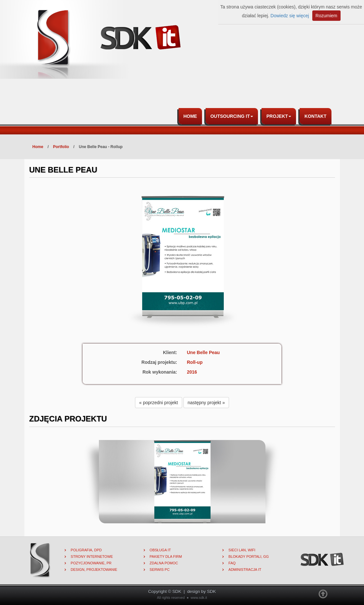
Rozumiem (326, 16)
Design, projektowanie (94, 570)
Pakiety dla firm (166, 557)
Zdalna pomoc (164, 563)
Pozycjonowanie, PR (91, 563)
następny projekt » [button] (206, 403)
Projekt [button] (279, 116)
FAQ (232, 563)
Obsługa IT (160, 550)
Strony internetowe (92, 557)
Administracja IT (245, 570)
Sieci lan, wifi (242, 550)
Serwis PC (160, 570)
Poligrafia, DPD (86, 550)
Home (190, 116)
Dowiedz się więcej (290, 16)
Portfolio (61, 147)
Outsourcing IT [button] (232, 116)
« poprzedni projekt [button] (159, 403)
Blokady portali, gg (249, 557)
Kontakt (315, 116)
